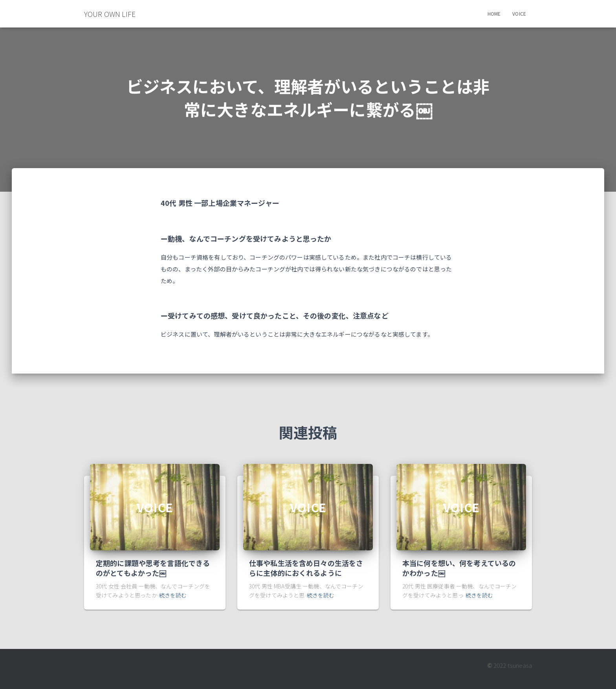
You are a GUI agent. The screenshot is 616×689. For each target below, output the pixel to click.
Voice (519, 14)
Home (494, 14)
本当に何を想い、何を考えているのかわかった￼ (459, 568)
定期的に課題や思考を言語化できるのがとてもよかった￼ (153, 568)
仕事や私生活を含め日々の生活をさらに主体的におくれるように (306, 568)
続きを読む (173, 595)
